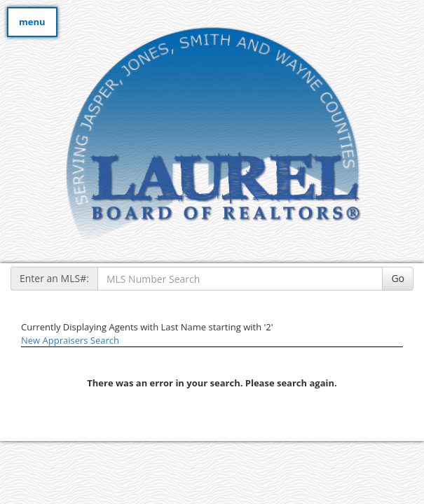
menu (32, 22)
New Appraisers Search (70, 340)
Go (398, 278)
